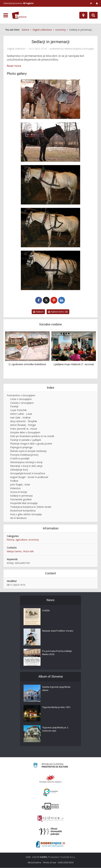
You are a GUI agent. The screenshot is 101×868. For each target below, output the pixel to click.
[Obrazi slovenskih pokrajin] (51, 832)
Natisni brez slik (58, 312)
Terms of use (49, 863)
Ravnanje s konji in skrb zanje (26, 466)
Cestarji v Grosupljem (22, 403)
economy (34, 540)
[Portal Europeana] (51, 793)
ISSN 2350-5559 (66, 863)
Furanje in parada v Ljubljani (26, 440)
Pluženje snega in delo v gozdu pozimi (31, 444)
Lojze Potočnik (18, 410)
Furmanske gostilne (21, 500)
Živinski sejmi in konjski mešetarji (28, 451)
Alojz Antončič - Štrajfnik (24, 421)
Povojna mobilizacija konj (24, 455)
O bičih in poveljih (20, 459)
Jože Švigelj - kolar (20, 485)
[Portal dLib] (50, 806)
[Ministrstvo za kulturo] (51, 766)
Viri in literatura (18, 518)
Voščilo (46, 611)
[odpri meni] (6, 15)
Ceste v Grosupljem (21, 399)
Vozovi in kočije (19, 492)
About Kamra (34, 863)
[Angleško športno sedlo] (50, 99)
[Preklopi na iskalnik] (93, 15)
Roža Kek (28, 551)
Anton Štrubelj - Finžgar (23, 425)
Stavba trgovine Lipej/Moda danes (57, 689)
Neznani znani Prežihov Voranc (59, 631)
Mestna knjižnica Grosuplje (79, 49)
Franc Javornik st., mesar (24, 429)
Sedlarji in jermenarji (21, 496)
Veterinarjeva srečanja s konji (26, 462)
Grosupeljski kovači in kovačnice (28, 473)
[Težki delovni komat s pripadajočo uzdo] (50, 185)
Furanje (14, 407)
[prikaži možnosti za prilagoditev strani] (91, 3)
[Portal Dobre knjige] (50, 844)
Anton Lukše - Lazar (21, 414)
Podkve (14, 481)
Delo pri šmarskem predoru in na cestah (32, 436)
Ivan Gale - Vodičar (20, 418)
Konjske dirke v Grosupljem (25, 433)
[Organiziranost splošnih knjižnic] (50, 779)
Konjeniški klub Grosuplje (24, 503)
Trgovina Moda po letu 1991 (57, 708)
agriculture (21, 540)
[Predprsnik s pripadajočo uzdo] (50, 270)
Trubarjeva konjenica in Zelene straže (31, 507)
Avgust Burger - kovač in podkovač (29, 477)
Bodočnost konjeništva (23, 511)
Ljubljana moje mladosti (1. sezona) (74, 364)
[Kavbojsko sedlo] (50, 142)
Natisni (38, 312)
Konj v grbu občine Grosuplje (26, 514)
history (11, 540)
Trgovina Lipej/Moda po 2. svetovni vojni (56, 730)
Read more (14, 66)
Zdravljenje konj (19, 470)
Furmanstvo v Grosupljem (21, 396)
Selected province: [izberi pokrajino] (18, 3)
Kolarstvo (15, 488)
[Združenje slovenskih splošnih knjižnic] (51, 819)
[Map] (83, 15)
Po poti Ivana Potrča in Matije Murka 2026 (58, 653)
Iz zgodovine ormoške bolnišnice (27, 364)
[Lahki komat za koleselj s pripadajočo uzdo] (50, 228)
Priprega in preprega (21, 447)
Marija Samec (14, 551)
